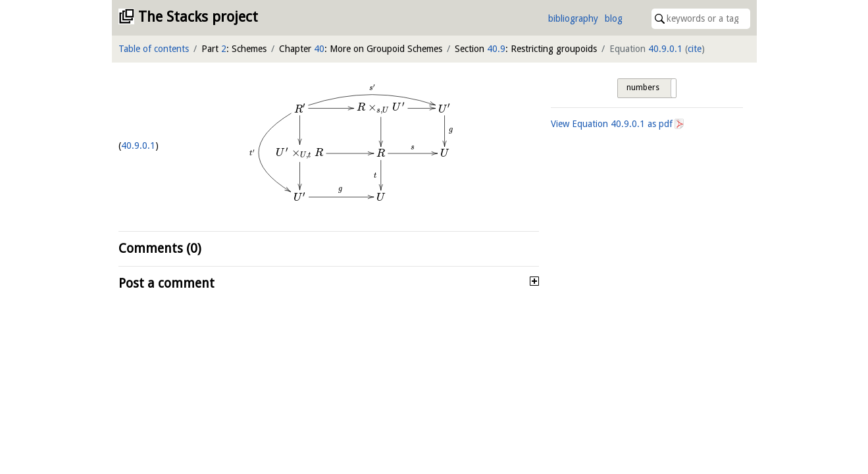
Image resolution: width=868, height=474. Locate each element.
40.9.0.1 (665, 49)
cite (695, 49)
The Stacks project (198, 17)
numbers (643, 88)
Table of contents (154, 49)
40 (319, 49)
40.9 (496, 49)
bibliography (573, 18)
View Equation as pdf (612, 124)
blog (614, 18)
